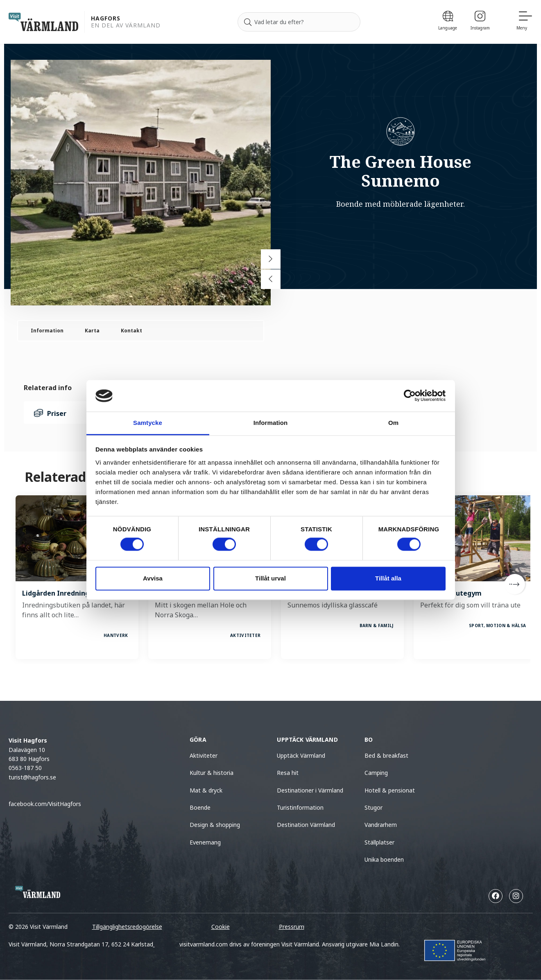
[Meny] (525, 22)
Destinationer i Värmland (310, 790)
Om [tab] (393, 423)
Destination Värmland (306, 825)
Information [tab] (271, 423)
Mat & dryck (206, 790)
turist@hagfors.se (32, 777)
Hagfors (106, 19)
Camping (376, 773)
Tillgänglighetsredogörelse (127, 927)
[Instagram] (480, 22)
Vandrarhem (381, 825)
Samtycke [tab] (148, 423)
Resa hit (288, 773)
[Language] (448, 22)
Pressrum (292, 927)
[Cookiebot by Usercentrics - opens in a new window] (410, 396)
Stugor (373, 807)
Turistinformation (300, 807)
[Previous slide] (271, 279)
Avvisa (153, 578)
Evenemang (205, 842)
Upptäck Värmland (301, 755)
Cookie (221, 927)
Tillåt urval (270, 578)
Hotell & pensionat (390, 790)
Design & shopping (215, 825)
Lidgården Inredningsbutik (66, 593)
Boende (200, 807)
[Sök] (248, 22)
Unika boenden (384, 859)
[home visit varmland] (43, 22)
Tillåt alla (388, 578)
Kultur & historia (212, 773)
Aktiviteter (204, 755)
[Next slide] (271, 259)
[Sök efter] (299, 22)
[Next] (515, 584)
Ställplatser (379, 842)
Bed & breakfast (386, 755)
